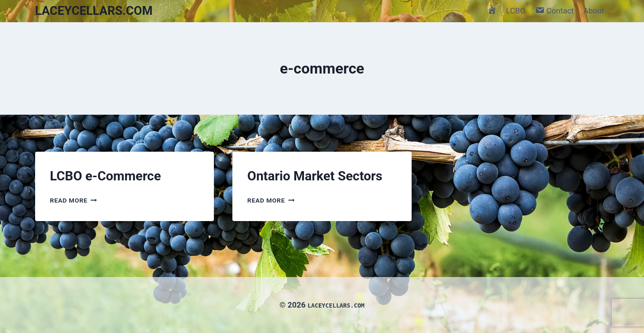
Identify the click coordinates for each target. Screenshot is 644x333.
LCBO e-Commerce (105, 176)
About (594, 11)
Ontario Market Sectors (315, 176)
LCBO (516, 11)
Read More (73, 200)
